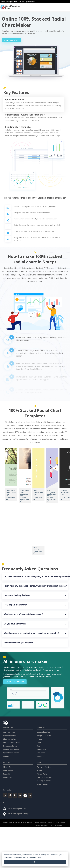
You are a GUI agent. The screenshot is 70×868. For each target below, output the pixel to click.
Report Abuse (42, 784)
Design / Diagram (44, 736)
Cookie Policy (36, 857)
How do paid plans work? (15, 605)
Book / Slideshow (44, 732)
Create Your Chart (11, 40)
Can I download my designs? (17, 595)
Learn (39, 742)
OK (35, 862)
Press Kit (7, 774)
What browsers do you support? (18, 643)
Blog (38, 746)
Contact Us (8, 777)
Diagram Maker (9, 739)
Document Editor (10, 746)
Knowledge (41, 749)
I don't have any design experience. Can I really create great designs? (35, 586)
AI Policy (40, 770)
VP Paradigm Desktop (27, 2)
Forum (39, 739)
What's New (8, 770)
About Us (7, 767)
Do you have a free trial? (15, 624)
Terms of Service (44, 767)
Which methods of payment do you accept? (24, 614)
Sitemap (40, 756)
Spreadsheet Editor (11, 753)
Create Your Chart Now (15, 682)
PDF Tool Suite (9, 732)
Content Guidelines (44, 777)
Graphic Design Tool (11, 742)
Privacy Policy (42, 774)
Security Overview (44, 781)
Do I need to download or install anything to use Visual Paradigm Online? (35, 576)
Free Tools (41, 753)
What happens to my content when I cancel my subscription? (32, 633)
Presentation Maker (11, 749)
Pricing (6, 756)
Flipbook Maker (9, 736)
